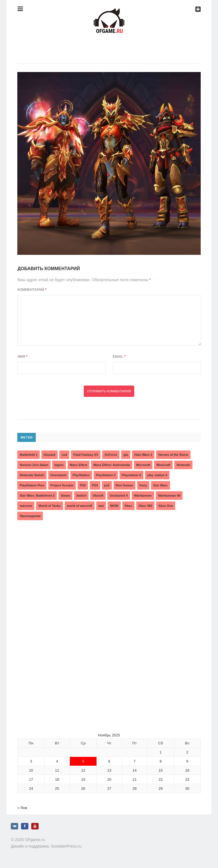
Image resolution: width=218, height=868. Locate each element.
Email (119, 357)
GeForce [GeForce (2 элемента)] (111, 455)
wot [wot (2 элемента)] (101, 506)
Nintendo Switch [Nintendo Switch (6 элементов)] (32, 475)
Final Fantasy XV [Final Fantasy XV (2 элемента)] (86, 455)
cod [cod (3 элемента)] (64, 455)
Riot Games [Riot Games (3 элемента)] (124, 485)
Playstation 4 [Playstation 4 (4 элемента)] (131, 475)
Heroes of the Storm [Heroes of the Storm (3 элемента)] (173, 455)
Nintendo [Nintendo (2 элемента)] (183, 465)
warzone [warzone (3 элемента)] (26, 506)
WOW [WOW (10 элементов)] (114, 506)
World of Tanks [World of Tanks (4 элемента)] (49, 506)
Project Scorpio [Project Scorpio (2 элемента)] (62, 485)
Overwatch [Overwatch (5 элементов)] (58, 475)
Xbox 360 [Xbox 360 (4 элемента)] (145, 506)
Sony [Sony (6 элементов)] (143, 485)
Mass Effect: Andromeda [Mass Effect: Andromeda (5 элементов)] (112, 465)
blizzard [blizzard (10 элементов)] (50, 455)
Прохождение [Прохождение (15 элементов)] (30, 516)
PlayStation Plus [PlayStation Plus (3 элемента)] (32, 485)
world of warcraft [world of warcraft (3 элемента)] (80, 506)
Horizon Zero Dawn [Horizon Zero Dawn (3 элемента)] (34, 465)
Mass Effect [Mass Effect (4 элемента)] (78, 465)
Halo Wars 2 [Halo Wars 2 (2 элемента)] (143, 455)
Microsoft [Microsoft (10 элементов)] (143, 465)
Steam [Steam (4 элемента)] (65, 496)
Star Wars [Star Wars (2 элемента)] (161, 485)
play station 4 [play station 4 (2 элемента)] (157, 475)
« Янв (22, 808)
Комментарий (32, 290)
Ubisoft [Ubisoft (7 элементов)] (98, 496)
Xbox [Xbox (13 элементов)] (128, 506)
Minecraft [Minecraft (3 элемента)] (163, 465)
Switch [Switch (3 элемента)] (81, 496)
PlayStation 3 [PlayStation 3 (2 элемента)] (106, 475)
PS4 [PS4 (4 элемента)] (95, 485)
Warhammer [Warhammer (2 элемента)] (143, 496)
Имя (22, 357)
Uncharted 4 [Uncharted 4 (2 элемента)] (119, 496)
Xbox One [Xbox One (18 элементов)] (166, 506)
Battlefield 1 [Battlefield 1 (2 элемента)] (28, 455)
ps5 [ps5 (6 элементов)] (107, 485)
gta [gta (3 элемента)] (126, 455)
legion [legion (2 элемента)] (59, 465)
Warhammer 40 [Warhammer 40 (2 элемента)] (169, 496)
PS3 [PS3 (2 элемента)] (83, 485)
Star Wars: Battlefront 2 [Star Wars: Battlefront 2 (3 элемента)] (37, 496)
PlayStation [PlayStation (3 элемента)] (81, 475)
